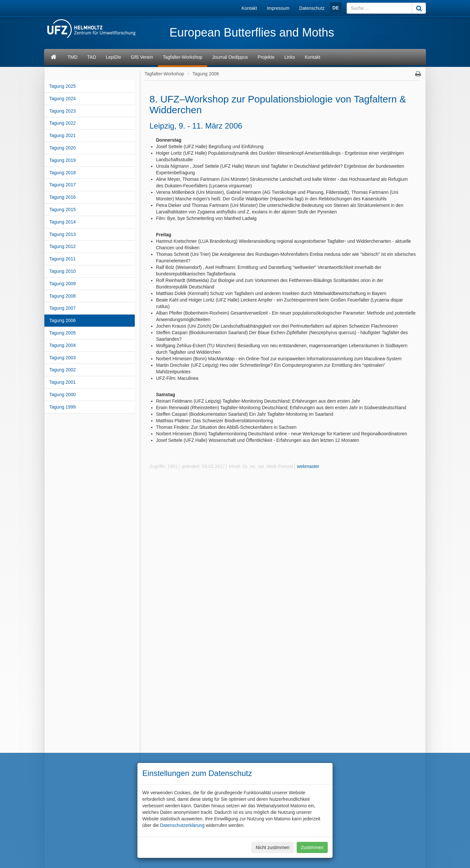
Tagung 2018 (63, 173)
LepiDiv (113, 57)
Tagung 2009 (63, 284)
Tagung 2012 (63, 246)
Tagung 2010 (63, 271)
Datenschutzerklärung (182, 825)
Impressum (278, 8)
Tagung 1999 (63, 407)
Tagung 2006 (63, 320)
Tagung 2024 (63, 99)
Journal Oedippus (230, 57)
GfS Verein (142, 57)
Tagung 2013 (63, 234)
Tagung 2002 (63, 370)
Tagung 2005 (63, 333)
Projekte (266, 57)
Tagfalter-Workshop (183, 57)
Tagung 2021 (63, 135)
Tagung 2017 (63, 185)
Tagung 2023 (63, 111)
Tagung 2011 (63, 259)
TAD (92, 57)
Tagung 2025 (63, 86)
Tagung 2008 (63, 296)
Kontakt (249, 8)
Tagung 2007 (63, 308)
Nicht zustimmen (272, 847)
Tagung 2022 (63, 123)
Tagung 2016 (63, 197)
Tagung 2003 (63, 358)
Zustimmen (312, 847)
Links (290, 57)
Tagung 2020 (63, 148)
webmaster (308, 466)
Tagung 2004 (63, 345)
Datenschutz (312, 8)
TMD (72, 57)
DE (336, 8)
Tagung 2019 (63, 160)
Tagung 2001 (63, 382)
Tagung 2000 (63, 395)
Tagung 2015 (63, 209)
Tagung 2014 (63, 222)
